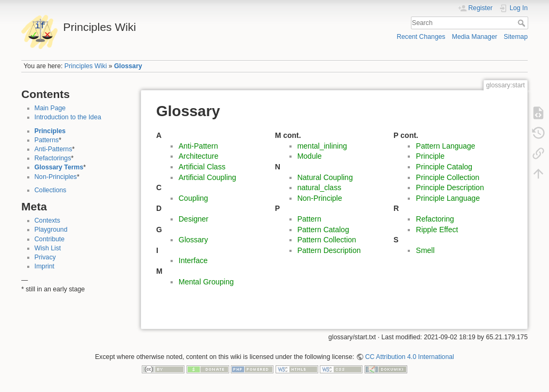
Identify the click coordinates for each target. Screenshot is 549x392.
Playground (51, 230)
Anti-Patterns (54, 149)
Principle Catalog (444, 167)
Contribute (50, 239)
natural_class (320, 187)
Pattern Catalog (323, 230)
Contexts (47, 220)
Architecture (199, 156)
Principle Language (448, 198)
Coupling (193, 198)
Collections (51, 190)
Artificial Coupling (207, 177)
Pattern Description (329, 250)
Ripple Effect (437, 230)
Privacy (45, 257)
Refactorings (53, 158)
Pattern (309, 219)
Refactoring (435, 219)
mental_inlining (322, 146)
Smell (425, 250)
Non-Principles (56, 177)
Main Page (50, 108)
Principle (430, 156)
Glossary (128, 66)
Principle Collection (447, 177)
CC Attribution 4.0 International (410, 357)
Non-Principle (320, 198)
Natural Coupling (325, 177)
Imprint (45, 266)
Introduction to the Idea (68, 117)
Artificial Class (202, 167)
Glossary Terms (59, 167)
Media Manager (475, 37)
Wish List (48, 248)
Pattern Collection (327, 240)
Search (523, 23)
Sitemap (516, 37)
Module (310, 156)
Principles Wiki (86, 66)
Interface (193, 260)
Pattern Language (445, 146)
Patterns (47, 140)
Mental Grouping (206, 282)
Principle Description (450, 187)
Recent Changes (421, 37)
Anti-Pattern (198, 146)
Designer (193, 219)
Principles (50, 131)
